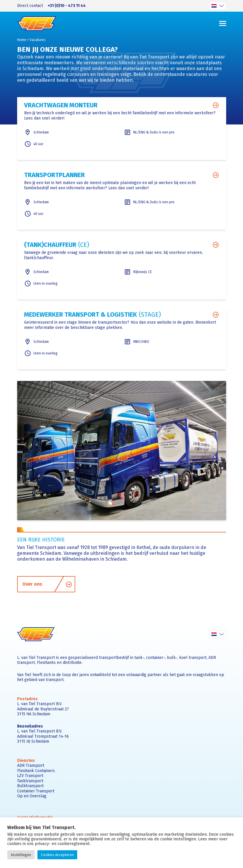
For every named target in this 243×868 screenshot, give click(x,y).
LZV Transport (30, 776)
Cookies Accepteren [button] (57, 855)
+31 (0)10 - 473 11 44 (67, 6)
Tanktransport (30, 781)
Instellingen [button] (21, 855)
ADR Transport (31, 765)
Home (22, 40)
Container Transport (36, 791)
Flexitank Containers (36, 771)
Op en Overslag (32, 796)
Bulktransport (30, 786)
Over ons (47, 584)
